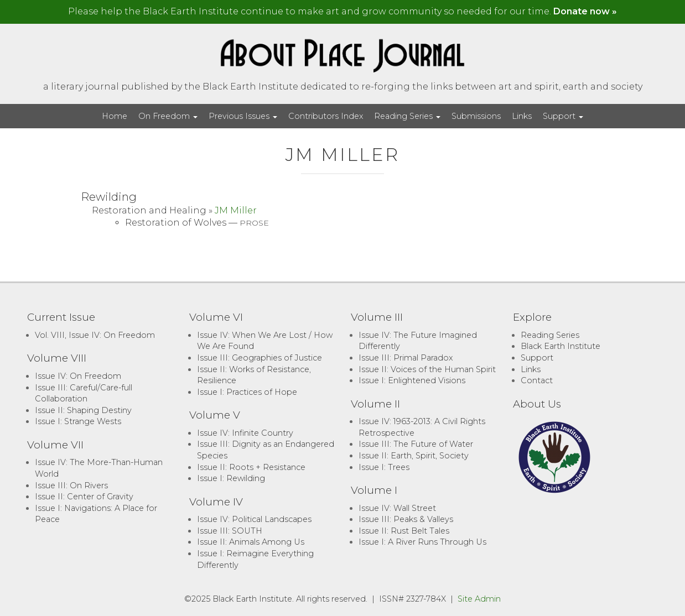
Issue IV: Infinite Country (245, 433)
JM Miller (236, 210)
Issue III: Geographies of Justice (260, 358)
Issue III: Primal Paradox (406, 358)
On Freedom (168, 116)
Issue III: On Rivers (71, 486)
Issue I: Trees (384, 467)
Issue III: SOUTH (230, 531)
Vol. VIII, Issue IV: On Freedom (95, 335)
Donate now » (585, 11)
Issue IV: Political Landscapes (254, 519)
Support (563, 116)
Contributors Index (326, 116)
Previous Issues (243, 116)
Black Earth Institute (561, 346)
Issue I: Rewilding (231, 478)
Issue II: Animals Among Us (251, 542)
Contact (537, 380)
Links (522, 116)
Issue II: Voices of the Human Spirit (427, 369)
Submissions (476, 116)
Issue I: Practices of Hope (247, 392)
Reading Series (407, 116)
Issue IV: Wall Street (397, 508)
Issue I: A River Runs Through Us (422, 542)
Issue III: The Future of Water (416, 444)
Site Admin (479, 599)
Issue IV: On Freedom (78, 376)
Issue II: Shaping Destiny (83, 410)
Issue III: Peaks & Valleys (406, 519)
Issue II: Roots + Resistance (251, 467)
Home (115, 116)
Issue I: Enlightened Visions (412, 380)
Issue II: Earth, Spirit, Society (414, 456)
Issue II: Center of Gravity (84, 497)
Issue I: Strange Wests (78, 421)
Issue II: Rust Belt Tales (404, 531)
